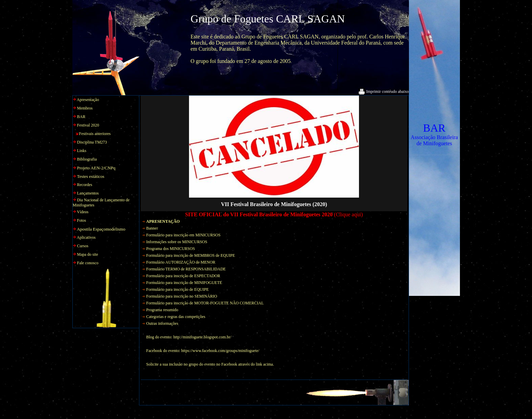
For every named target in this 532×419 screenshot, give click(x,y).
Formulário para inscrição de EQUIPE (177, 289)
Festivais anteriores (95, 134)
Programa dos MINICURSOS (170, 249)
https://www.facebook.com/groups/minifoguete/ (220, 351)
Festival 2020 (88, 125)
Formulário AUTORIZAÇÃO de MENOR (181, 262)
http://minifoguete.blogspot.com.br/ (202, 337)
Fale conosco (88, 263)
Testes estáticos (91, 176)
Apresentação (88, 100)
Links (82, 151)
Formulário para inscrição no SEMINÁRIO (182, 296)
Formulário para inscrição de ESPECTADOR (183, 276)
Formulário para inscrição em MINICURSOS (183, 235)
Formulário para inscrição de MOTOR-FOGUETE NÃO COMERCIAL (205, 303)
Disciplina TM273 (92, 142)
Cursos (83, 246)
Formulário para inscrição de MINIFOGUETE (184, 283)
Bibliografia (87, 159)
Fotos (82, 220)
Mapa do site (88, 254)
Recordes (85, 185)
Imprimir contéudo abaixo (383, 91)
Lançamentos (88, 193)
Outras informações (162, 323)
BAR (434, 128)
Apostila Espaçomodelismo (101, 229)
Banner (152, 228)
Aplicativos (86, 237)
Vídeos (83, 212)
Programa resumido (162, 310)
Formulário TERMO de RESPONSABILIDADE (186, 269)
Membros (85, 108)
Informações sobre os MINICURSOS (177, 242)
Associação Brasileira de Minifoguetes (434, 140)
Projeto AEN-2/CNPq (96, 168)
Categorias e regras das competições (176, 317)
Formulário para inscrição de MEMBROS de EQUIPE (191, 255)
